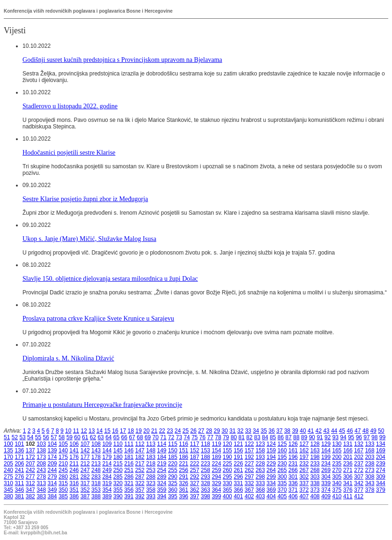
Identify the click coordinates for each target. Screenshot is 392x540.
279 (52, 477)
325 (173, 483)
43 (326, 431)
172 (30, 457)
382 (30, 496)
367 (249, 490)
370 (282, 490)
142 (85, 450)
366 (238, 490)
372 (304, 490)
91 (320, 437)
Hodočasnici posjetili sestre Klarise (69, 152)
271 (348, 470)
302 (304, 477)
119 (216, 444)
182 (140, 457)
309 (381, 477)
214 (107, 464)
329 (216, 483)
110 (118, 444)
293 (206, 477)
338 (315, 483)
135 (8, 450)
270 (337, 470)
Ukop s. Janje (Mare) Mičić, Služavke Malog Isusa (89, 239)
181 (129, 457)
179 (107, 457)
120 (228, 444)
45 (342, 431)
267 (304, 470)
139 (52, 450)
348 (41, 490)
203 (370, 457)
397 (194, 496)
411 (348, 496)
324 (162, 483)
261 (238, 470)
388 (96, 496)
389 (107, 496)
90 (312, 437)
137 (30, 450)
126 (293, 444)
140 (63, 450)
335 (282, 483)
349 (52, 490)
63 (100, 437)
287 (140, 477)
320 (118, 483)
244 (52, 470)
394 (162, 496)
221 (184, 464)
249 (107, 470)
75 (195, 437)
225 (228, 464)
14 (100, 431)
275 (8, 477)
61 (85, 437)
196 (293, 457)
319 (107, 483)
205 (8, 464)
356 (129, 490)
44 (334, 431)
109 (107, 444)
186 (184, 457)
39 (295, 431)
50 (381, 431)
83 (257, 437)
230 (282, 464)
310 (8, 483)
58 (62, 437)
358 (151, 490)
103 (41, 444)
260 (228, 470)
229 (271, 464)
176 (74, 457)
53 (22, 437)
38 (287, 431)
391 (129, 496)
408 (315, 496)
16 (115, 431)
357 (140, 490)
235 (337, 464)
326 (184, 483)
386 (74, 496)
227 (249, 464)
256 (184, 470)
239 (381, 464)
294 (216, 477)
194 (271, 457)
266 (293, 470)
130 (337, 444)
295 (228, 477)
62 (93, 437)
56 (46, 437)
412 (359, 496)
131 (348, 444)
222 (194, 464)
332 (249, 483)
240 (8, 470)
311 (19, 483)
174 (52, 457)
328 (206, 483)
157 (249, 450)
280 (63, 477)
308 (370, 477)
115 (173, 444)
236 (348, 464)
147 (140, 450)
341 (348, 483)
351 (74, 490)
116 (184, 444)
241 (19, 470)
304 (326, 477)
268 (315, 470)
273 (370, 470)
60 (77, 437)
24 (178, 431)
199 (326, 457)
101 (19, 444)
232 (304, 464)
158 (260, 450)
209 (52, 464)
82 (249, 437)
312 (30, 483)
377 (359, 490)
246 (74, 470)
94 (343, 437)
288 (151, 477)
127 (304, 444)
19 (138, 431)
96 (359, 437)
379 (381, 490)
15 (107, 431)
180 (118, 457)
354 (107, 490)
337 (304, 483)
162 (304, 450)
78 (218, 437)
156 (238, 450)
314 (52, 483)
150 (173, 450)
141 (74, 450)
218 (151, 464)
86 (281, 437)
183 (151, 457)
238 (370, 464)
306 (348, 477)
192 (249, 457)
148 (151, 450)
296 (238, 477)
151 (184, 450)
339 (326, 483)
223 (206, 464)
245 (63, 470)
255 (173, 470)
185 (173, 457)
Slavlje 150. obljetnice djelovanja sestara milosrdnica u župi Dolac (110, 278)
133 (370, 444)
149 (162, 450)
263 (260, 470)
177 (85, 457)
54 (30, 437)
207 (30, 464)
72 (171, 437)
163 (315, 450)
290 (173, 477)
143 (96, 450)
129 (326, 444)
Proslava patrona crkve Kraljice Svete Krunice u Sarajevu (98, 318)
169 (381, 450)
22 (162, 431)
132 (359, 444)
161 (293, 450)
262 (249, 470)
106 (74, 444)
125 (282, 444)
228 (260, 464)
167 (359, 450)
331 (238, 483)
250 (118, 470)
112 (140, 444)
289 (162, 477)
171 (19, 457)
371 (293, 490)
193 (260, 457)
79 (226, 437)
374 (326, 490)
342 (359, 483)
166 (348, 450)
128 (315, 444)
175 (63, 457)
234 (326, 464)
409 (326, 496)
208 (41, 464)
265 (282, 470)
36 (271, 431)
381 (19, 496)
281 (74, 477)
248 (96, 470)
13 (92, 431)
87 (288, 437)
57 (54, 437)
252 (140, 470)
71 (163, 437)
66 (124, 437)
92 (328, 437)
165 (337, 450)
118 (206, 444)
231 (293, 464)
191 (238, 457)
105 (63, 444)
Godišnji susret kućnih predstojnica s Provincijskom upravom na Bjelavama (122, 60)
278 (41, 477)
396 (184, 496)
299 (271, 477)
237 (359, 464)
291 (184, 477)
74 (187, 437)
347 (30, 490)
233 (315, 464)
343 (370, 483)
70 (155, 437)
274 (381, 470)
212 (85, 464)
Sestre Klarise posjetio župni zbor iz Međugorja (85, 199)
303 (315, 477)
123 (260, 444)
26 (193, 431)
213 (96, 464)
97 (366, 437)
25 (186, 431)
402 (249, 496)
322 (140, 483)
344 (381, 483)
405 (282, 496)
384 (52, 496)
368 (260, 490)
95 (351, 437)
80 (233, 437)
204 (381, 457)
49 (373, 431)
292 (194, 477)
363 (206, 490)
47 (358, 431)
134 (381, 444)
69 (148, 437)
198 (315, 457)
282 (85, 477)
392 (140, 496)
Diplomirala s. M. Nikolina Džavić (68, 358)
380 (8, 496)
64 (108, 437)
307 (359, 477)
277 (30, 477)
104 (52, 444)
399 (216, 496)
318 (96, 483)
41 (311, 431)
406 (293, 496)
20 (146, 431)
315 (63, 483)
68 (140, 437)
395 (173, 496)
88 (296, 437)
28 (209, 431)
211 (74, 464)
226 (238, 464)
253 (151, 470)
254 (162, 470)
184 (162, 457)
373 (315, 490)
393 (151, 496)
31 (233, 431)
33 (248, 431)
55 (38, 437)
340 (337, 483)
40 (303, 431)
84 (265, 437)
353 (96, 490)
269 (326, 470)
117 (194, 444)
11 (76, 431)
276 (19, 477)
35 (264, 431)
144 (107, 450)
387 (85, 496)
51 (7, 437)
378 (370, 490)
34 (256, 431)
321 (129, 483)
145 (118, 450)
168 (370, 450)
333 (260, 483)
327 (194, 483)
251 (129, 470)
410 (337, 496)
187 (194, 457)
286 (129, 477)
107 (85, 444)
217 (140, 464)
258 (206, 470)
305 (337, 477)
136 (19, 450)
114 (162, 444)
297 (249, 477)
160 (282, 450)
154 (216, 450)
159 (271, 450)
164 (326, 450)
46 (350, 431)
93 (336, 437)
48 (366, 431)
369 (271, 490)
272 (359, 470)
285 (118, 477)
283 (96, 477)
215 (118, 464)
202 (359, 457)
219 (162, 464)
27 (201, 431)
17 (123, 431)
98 (374, 437)
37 (279, 431)
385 (63, 496)
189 (216, 457)
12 (84, 431)
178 (96, 457)
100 (8, 444)
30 (225, 431)
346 (19, 490)
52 (15, 437)
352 (85, 490)
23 (170, 431)
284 (107, 477)
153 (206, 450)
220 (173, 464)
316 (74, 483)
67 (132, 437)
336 (293, 483)
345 (8, 490)
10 (68, 431)
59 (70, 437)
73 (179, 437)
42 (318, 431)
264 (271, 470)
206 (19, 464)
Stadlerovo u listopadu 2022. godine (70, 106)
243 (41, 470)
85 (273, 437)
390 (118, 496)
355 (118, 490)
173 (41, 457)
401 (238, 496)
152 (194, 450)
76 (203, 437)
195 (282, 457)
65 (116, 437)
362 (194, 490)
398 (206, 496)
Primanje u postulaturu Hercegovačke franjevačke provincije (102, 405)
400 (228, 496)
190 (228, 457)
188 (206, 457)
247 (85, 470)
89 (304, 437)
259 (216, 470)
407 (304, 496)
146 (129, 450)
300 (282, 477)
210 (63, 464)
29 (217, 431)
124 (271, 444)
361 (184, 490)
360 (173, 490)
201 (348, 457)
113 (151, 444)
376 (348, 490)
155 (228, 450)
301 (293, 477)
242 (30, 470)
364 (216, 490)
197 (304, 457)
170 (8, 457)
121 (238, 444)
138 (41, 450)
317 (85, 483)
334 (271, 483)
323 (151, 483)
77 (210, 437)
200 (337, 457)
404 (271, 496)
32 (240, 431)
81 (241, 437)
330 (228, 483)
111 (129, 444)
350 (63, 490)
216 (129, 464)
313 (41, 483)
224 (216, 464)
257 (194, 470)
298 (260, 477)
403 (260, 496)
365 (228, 490)
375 (337, 490)
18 (131, 431)
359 (162, 490)
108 (96, 444)
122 (249, 444)
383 (41, 496)
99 (382, 437)
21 (154, 431)
